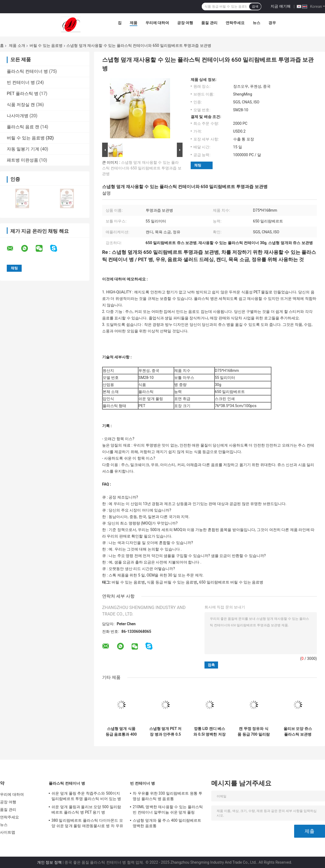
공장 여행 (185, 23)
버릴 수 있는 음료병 (46, 45)
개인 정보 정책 (49, 862)
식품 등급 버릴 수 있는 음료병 (172, 582)
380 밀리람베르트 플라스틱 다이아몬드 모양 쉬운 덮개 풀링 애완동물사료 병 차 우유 (87, 823)
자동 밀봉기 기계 (23, 149)
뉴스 (256, 23)
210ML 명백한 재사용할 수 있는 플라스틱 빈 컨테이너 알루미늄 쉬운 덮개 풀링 (168, 810)
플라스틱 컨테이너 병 (27, 71)
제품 (134, 23)
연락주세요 (235, 23)
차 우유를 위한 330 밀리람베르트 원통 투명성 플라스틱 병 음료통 (168, 796)
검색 (255, 6)
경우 (272, 23)
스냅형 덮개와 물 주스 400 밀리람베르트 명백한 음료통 (167, 823)
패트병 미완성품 (22, 160)
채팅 (198, 165)
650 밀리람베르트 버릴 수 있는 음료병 (231, 582)
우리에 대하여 (157, 23)
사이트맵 (8, 832)
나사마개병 (18, 116)
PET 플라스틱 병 (23, 94)
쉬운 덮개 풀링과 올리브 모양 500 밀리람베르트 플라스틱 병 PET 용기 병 (86, 810)
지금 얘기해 (280, 6)
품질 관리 (209, 23)
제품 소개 (17, 45)
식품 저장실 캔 (21, 105)
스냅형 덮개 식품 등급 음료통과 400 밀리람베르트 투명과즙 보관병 (121, 732)
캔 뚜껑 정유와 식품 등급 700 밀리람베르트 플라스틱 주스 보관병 (254, 732)
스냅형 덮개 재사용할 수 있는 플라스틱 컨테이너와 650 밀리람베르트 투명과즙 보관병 (142, 168)
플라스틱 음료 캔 (23, 127)
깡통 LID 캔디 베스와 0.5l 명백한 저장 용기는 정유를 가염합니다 (209, 732)
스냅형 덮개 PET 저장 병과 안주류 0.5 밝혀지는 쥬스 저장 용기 (165, 732)
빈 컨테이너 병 (21, 82)
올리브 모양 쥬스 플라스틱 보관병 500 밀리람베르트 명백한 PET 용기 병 (298, 732)
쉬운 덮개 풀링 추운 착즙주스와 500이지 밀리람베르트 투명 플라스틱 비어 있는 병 (86, 796)
